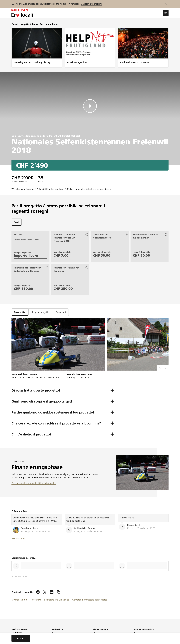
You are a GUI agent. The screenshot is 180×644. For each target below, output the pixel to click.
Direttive (137, 633)
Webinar (96, 633)
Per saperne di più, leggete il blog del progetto (34, 483)
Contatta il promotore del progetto (90, 600)
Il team (55, 633)
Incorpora (36, 600)
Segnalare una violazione (57, 600)
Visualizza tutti (18, 539)
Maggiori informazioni (91, 4)
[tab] (17, 222)
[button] (166, 13)
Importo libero (26, 256)
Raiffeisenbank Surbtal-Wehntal (63, 136)
